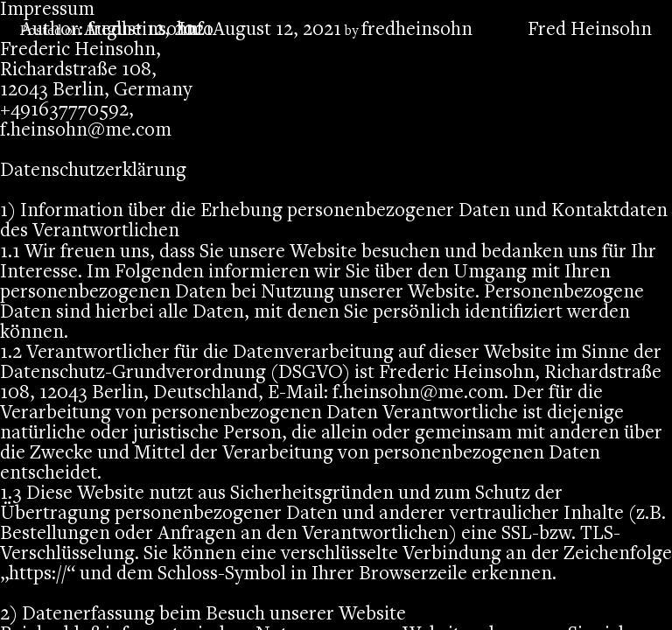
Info (196, 30)
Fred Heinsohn (590, 30)
